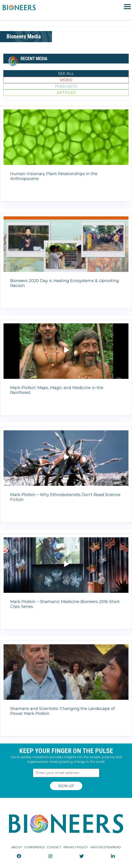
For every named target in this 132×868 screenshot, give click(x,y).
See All (66, 73)
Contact (54, 847)
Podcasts (66, 86)
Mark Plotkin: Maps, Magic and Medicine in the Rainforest (57, 390)
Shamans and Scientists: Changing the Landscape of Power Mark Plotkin (62, 711)
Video (66, 80)
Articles (66, 92)
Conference (34, 847)
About (17, 847)
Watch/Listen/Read (106, 847)
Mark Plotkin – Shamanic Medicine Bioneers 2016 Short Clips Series (65, 604)
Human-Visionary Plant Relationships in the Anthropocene (54, 176)
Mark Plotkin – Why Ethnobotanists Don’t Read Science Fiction (65, 497)
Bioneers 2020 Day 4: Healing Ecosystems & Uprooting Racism (65, 283)
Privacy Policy (76, 847)
